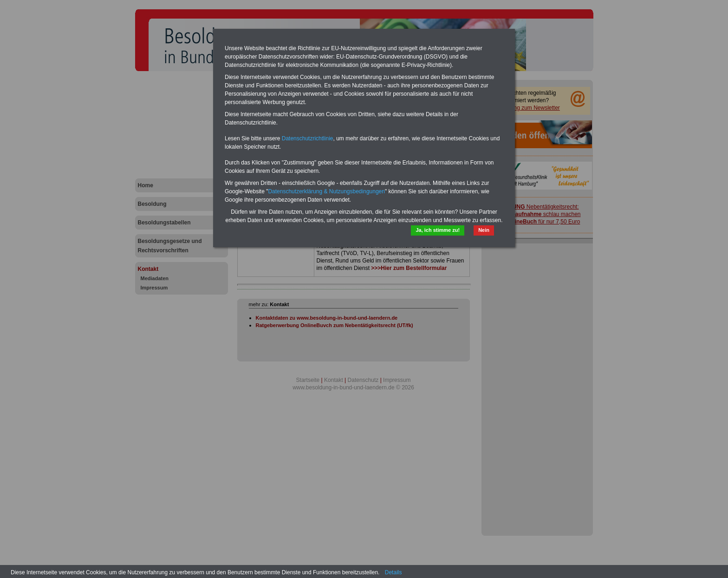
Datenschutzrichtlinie (308, 138)
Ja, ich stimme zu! (438, 230)
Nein (484, 230)
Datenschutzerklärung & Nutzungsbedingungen (326, 191)
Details (393, 572)
